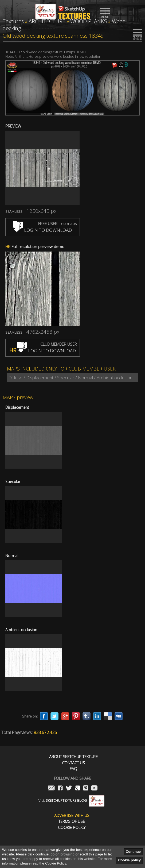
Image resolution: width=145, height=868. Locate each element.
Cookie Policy (72, 828)
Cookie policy (129, 860)
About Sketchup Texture (73, 757)
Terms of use (72, 821)
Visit (71, 800)
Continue (133, 852)
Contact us (73, 763)
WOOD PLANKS (89, 21)
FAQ (73, 769)
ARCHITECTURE (47, 21)
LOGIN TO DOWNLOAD (43, 230)
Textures (13, 21)
